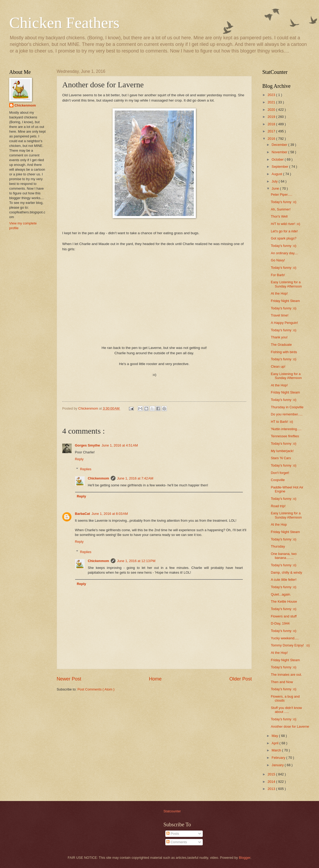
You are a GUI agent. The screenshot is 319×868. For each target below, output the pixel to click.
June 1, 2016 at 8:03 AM (110, 514)
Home (155, 679)
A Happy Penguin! (284, 323)
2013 (272, 789)
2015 (272, 774)
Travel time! (280, 315)
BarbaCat (82, 514)
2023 (272, 95)
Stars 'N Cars (281, 458)
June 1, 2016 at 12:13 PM (136, 561)
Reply (79, 459)
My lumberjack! (282, 451)
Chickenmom (98, 478)
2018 (272, 124)
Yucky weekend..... (285, 638)
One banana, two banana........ (284, 556)
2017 (272, 131)
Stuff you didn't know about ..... (286, 710)
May (275, 736)
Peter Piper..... (282, 195)
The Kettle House (284, 601)
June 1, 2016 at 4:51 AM (120, 445)
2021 (272, 102)
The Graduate (281, 345)
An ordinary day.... (284, 253)
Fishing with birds (284, 352)
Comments (177, 842)
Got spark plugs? (284, 238)
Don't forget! (280, 473)
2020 (272, 110)
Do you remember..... (287, 414)
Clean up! (278, 366)
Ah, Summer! (281, 209)
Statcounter (172, 811)
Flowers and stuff (284, 616)
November (280, 152)
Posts (173, 834)
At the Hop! (279, 293)
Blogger (245, 858)
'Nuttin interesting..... (286, 429)
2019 (272, 117)
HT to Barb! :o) (282, 422)
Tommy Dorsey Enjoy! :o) (290, 645)
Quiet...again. (281, 594)
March (277, 750)
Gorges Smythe (87, 445)
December (280, 145)
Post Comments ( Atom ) (96, 689)
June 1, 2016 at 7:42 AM (135, 478)
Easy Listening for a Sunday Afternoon (286, 284)
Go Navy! (278, 260)
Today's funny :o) (284, 202)
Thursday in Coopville (287, 407)
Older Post (241, 679)
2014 (272, 782)
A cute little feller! (284, 580)
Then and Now (282, 682)
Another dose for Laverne (290, 726)
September (280, 167)
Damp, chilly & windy (286, 572)
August (277, 174)
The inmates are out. (286, 675)
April (275, 743)
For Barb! (278, 275)
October (278, 159)
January (278, 765)
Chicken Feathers (64, 23)
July (275, 181)
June (276, 188)
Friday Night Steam (285, 301)
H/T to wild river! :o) (285, 224)
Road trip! (278, 506)
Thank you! (279, 337)
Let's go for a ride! (284, 231)
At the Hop (279, 524)
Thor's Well (279, 216)
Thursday (278, 546)
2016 (272, 139)
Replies (86, 469)
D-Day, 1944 (280, 623)
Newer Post (69, 679)
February (279, 758)
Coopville (278, 480)
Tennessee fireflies (285, 436)
